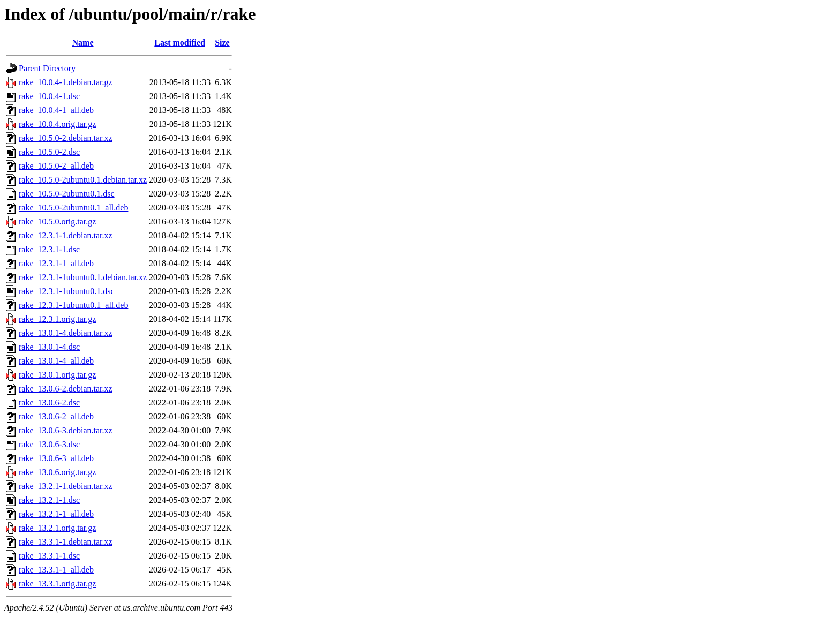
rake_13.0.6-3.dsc (49, 444)
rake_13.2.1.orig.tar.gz (57, 528)
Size (222, 43)
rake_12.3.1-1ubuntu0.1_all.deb (73, 305)
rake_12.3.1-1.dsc (49, 249)
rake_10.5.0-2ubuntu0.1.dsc (67, 194)
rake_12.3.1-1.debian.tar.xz (66, 235)
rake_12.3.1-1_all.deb (56, 263)
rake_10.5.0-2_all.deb (56, 166)
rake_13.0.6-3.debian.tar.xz (66, 430)
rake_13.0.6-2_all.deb (56, 416)
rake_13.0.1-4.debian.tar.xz (66, 333)
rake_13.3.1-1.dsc (49, 556)
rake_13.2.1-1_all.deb (56, 514)
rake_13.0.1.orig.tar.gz (57, 375)
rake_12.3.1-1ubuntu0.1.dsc (67, 291)
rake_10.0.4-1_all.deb (56, 110)
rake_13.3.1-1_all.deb (56, 570)
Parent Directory (47, 68)
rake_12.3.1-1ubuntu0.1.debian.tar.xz (83, 277)
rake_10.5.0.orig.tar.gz (57, 221)
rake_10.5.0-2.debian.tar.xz (66, 138)
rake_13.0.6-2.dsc (49, 402)
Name (83, 43)
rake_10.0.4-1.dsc (49, 96)
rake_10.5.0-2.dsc (49, 152)
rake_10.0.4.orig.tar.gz (57, 124)
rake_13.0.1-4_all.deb (56, 361)
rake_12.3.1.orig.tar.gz (57, 319)
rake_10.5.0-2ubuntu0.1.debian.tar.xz (83, 180)
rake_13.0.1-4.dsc (49, 347)
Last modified (180, 43)
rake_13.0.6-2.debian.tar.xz (66, 389)
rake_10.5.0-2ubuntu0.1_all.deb (73, 208)
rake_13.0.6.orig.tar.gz (57, 472)
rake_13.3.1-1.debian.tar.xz (66, 542)
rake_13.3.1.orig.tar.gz (57, 584)
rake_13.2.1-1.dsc (49, 500)
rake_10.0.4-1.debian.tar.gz (66, 82)
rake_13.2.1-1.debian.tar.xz (66, 486)
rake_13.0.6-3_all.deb (56, 458)
